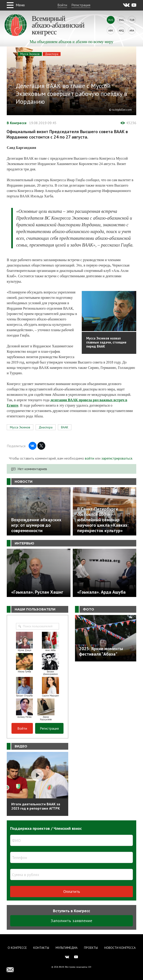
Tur (132, 20)
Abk (111, 30)
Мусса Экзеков (30, 54)
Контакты (41, 948)
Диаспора (52, 54)
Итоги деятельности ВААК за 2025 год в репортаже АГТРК (36, 806)
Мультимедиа (67, 948)
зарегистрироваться (117, 458)
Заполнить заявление (71, 921)
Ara (132, 30)
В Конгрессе (17, 123)
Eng (121, 20)
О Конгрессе (17, 948)
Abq (121, 30)
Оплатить (72, 891)
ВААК (65, 427)
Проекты (91, 948)
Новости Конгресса (120, 948)
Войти (62, 5)
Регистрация (81, 5)
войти (90, 458)
